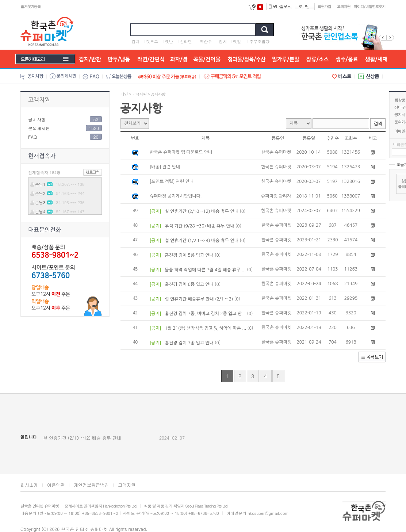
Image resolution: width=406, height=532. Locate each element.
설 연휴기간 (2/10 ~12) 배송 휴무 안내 (202, 211)
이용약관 (56, 485)
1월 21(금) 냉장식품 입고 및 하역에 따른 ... (206, 328)
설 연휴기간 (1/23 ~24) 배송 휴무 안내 (202, 241)
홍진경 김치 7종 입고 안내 (189, 343)
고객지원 (39, 100)
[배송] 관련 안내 (165, 167)
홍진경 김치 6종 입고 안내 (189, 284)
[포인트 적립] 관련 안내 (172, 181)
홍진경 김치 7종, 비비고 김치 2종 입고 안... (205, 314)
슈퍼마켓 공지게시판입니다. (176, 196)
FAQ (32, 137)
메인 (124, 94)
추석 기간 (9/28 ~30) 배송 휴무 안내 (200, 226)
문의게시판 (39, 128)
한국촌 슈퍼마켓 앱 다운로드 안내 (181, 152)
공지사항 (37, 119)
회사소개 (29, 485)
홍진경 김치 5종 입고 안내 (189, 255)
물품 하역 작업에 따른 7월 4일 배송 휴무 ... (205, 270)
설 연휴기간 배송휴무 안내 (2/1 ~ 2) (199, 299)
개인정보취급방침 (91, 485)
